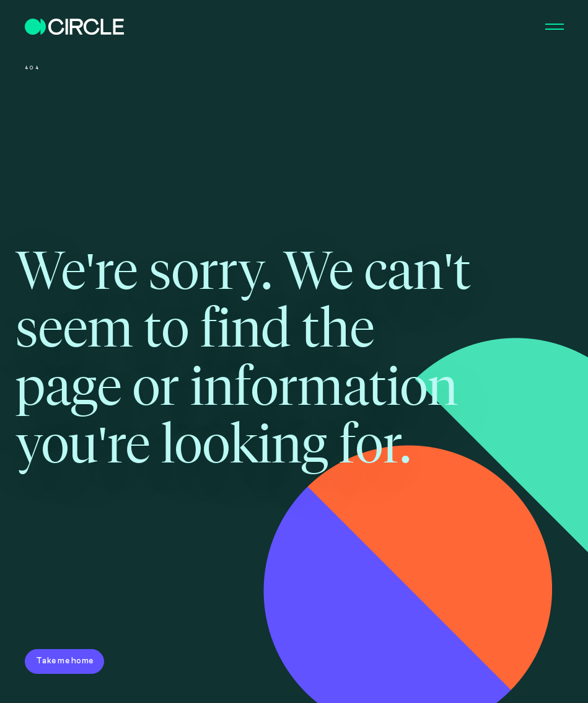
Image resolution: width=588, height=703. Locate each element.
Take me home (64, 661)
